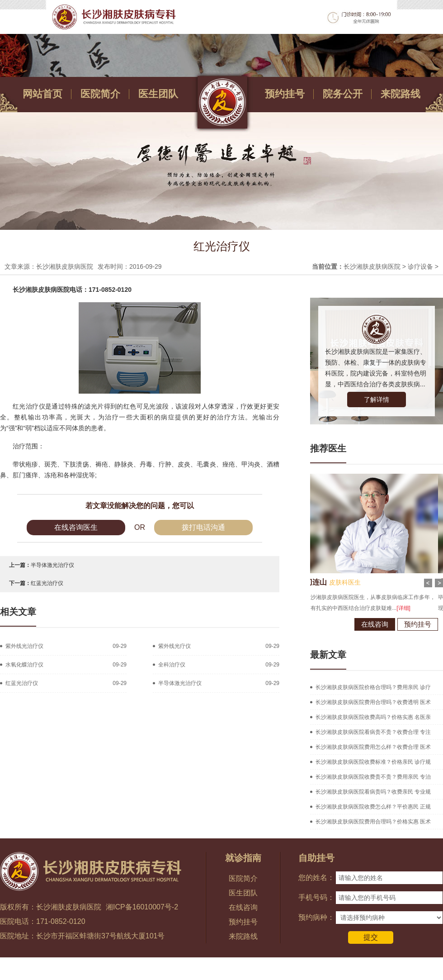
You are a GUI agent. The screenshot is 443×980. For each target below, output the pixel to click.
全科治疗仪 (172, 665)
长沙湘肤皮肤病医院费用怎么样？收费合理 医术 (373, 747)
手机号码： (316, 897)
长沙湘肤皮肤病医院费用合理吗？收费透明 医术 (373, 702)
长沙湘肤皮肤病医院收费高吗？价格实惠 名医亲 (373, 717)
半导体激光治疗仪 (52, 565)
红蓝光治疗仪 (47, 583)
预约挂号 (285, 94)
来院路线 (401, 94)
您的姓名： (316, 878)
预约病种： (316, 917)
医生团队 (158, 94)
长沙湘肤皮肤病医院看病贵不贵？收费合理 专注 (373, 732)
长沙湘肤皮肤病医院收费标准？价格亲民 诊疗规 (373, 762)
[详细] (371, 608)
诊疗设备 (420, 266)
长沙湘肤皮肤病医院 (372, 266)
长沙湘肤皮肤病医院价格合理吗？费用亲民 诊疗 (373, 687)
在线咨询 (342, 624)
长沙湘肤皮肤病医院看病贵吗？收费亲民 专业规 (373, 792)
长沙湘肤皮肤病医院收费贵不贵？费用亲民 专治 (373, 777)
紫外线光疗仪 (174, 646)
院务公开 (343, 94)
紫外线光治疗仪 (24, 646)
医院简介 (100, 94)
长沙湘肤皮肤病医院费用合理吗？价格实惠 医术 (373, 822)
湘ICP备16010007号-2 (142, 907)
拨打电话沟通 (203, 527)
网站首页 (42, 94)
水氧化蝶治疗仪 (24, 665)
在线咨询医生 (76, 527)
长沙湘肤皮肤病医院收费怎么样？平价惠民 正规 (373, 807)
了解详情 (377, 400)
